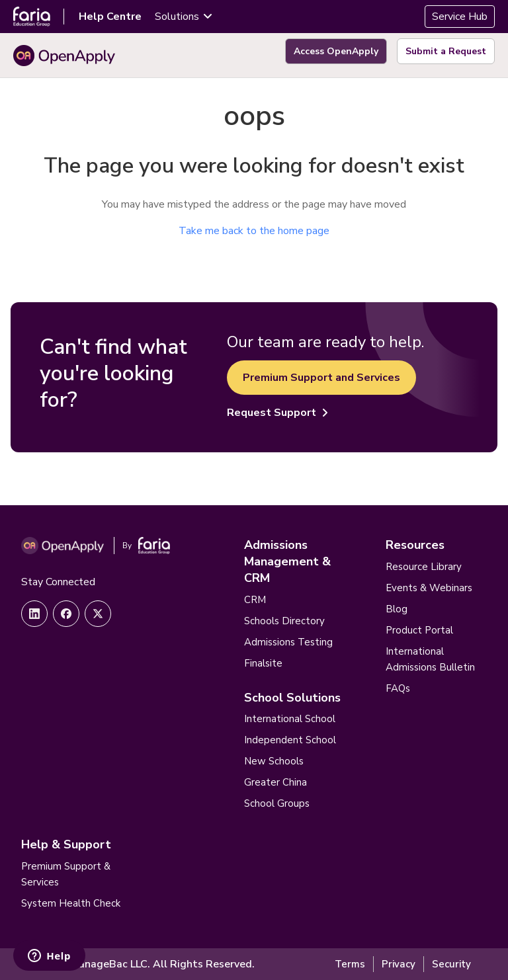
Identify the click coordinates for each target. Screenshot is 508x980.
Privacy (399, 964)
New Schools (274, 761)
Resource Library (424, 567)
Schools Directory (284, 621)
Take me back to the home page (254, 231)
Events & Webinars (429, 588)
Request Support (277, 413)
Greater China (275, 782)
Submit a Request (446, 51)
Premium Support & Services (66, 874)
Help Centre (110, 17)
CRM (255, 600)
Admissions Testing (288, 642)
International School (290, 719)
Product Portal (419, 630)
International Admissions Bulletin (430, 659)
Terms (350, 964)
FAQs (398, 688)
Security (451, 964)
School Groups (277, 803)
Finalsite (263, 663)
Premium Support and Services (321, 378)
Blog (397, 609)
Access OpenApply (336, 51)
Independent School (290, 740)
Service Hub (460, 17)
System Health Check (71, 903)
